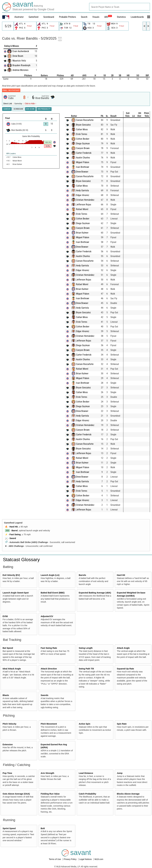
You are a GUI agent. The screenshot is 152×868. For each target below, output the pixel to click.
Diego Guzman (86, 144)
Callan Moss (85, 129)
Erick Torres (84, 134)
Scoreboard (49, 17)
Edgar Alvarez (85, 195)
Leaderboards (137, 17)
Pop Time (7, 773)
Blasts (6, 695)
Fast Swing (15, 534)
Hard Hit (14, 527)
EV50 (5, 616)
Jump (120, 773)
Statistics (121, 17)
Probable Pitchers (67, 17)
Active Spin (84, 724)
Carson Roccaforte (88, 120)
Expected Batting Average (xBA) (95, 593)
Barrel (15, 531)
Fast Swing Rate (49, 648)
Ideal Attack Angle (12, 669)
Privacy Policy (70, 859)
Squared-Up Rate (125, 669)
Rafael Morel (85, 209)
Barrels (82, 575)
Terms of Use (55, 859)
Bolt (43, 828)
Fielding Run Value (50, 794)
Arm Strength (47, 773)
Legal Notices (86, 859)
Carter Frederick (87, 153)
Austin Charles (86, 158)
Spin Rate (122, 724)
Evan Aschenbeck (21, 51)
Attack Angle (123, 648)
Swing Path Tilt (86, 669)
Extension (8, 745)
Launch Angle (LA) (50, 575)
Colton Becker (85, 139)
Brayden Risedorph (21, 65)
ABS (108, 17)
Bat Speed (8, 648)
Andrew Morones (20, 70)
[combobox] (120, 7)
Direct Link (8, 104)
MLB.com (99, 859)
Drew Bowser (85, 172)
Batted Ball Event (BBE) (53, 593)
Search (84, 17)
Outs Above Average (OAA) (16, 794)
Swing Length (86, 648)
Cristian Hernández (88, 200)
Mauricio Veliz (19, 61)
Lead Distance (86, 773)
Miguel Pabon (85, 162)
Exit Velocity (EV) (11, 575)
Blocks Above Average (128, 794)
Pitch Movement (49, 724)
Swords (44, 695)
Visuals (96, 17)
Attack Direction (49, 669)
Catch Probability (87, 794)
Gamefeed (33, 17)
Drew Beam (18, 56)
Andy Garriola (85, 190)
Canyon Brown (86, 148)
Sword (13, 538)
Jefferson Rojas (86, 205)
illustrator (19, 17)
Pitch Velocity (10, 724)
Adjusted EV (47, 616)
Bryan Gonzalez (86, 125)
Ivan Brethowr (85, 167)
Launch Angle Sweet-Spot (16, 593)
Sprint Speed (9, 828)
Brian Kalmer (85, 233)
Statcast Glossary (21, 560)
